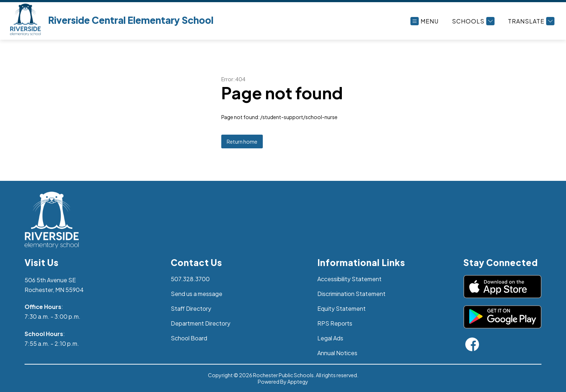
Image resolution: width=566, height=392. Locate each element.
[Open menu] (425, 21)
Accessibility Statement (349, 279)
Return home (242, 141)
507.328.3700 (190, 279)
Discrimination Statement (351, 294)
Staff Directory (191, 308)
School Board (189, 338)
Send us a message (197, 294)
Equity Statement (341, 308)
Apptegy (298, 382)
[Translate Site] (530, 21)
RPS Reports (335, 323)
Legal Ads (330, 338)
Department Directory (201, 323)
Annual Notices (337, 353)
